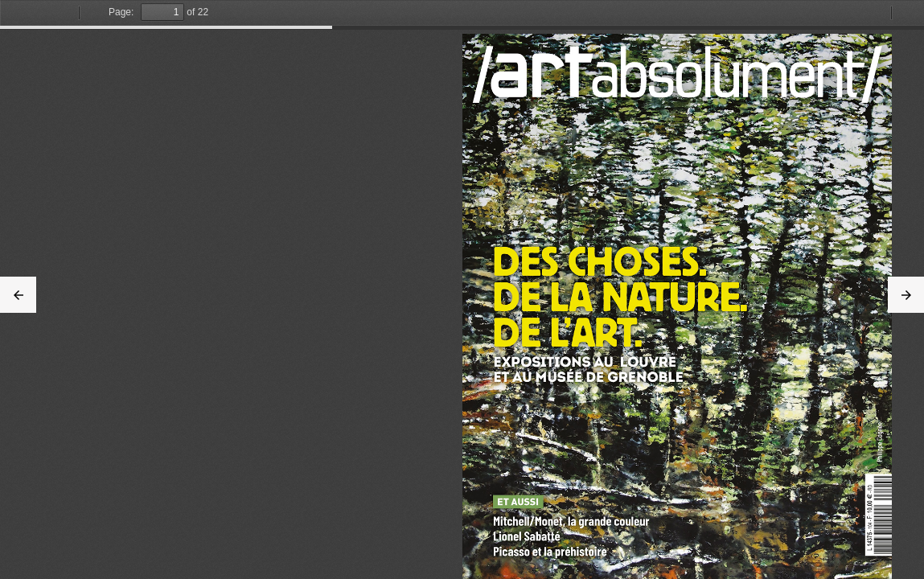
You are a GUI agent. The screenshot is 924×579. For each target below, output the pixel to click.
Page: (121, 12)
